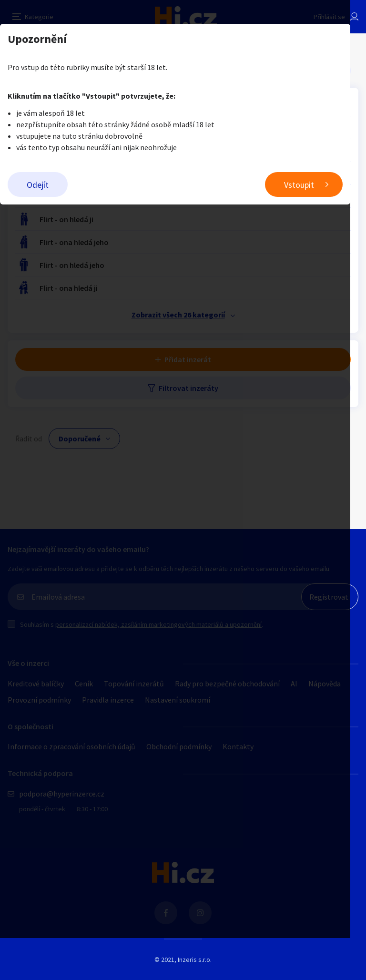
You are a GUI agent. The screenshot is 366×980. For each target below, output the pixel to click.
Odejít (38, 185)
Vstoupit (315, 185)
